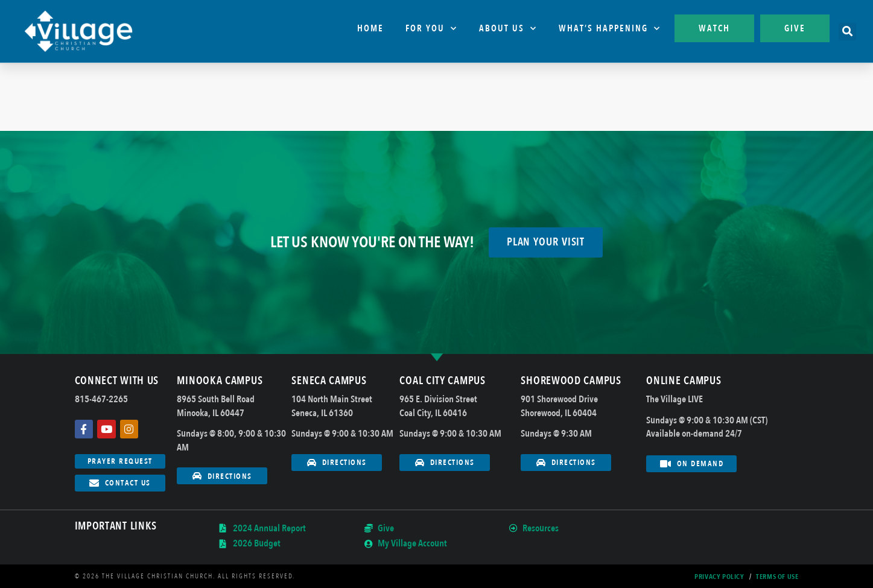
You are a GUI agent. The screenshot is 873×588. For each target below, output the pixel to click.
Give (795, 28)
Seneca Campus (329, 381)
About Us (508, 29)
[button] (847, 32)
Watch (714, 28)
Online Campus (684, 381)
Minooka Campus (220, 381)
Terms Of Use (777, 577)
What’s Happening (610, 29)
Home (370, 28)
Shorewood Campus (571, 381)
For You (431, 29)
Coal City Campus (442, 381)
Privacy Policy (719, 577)
